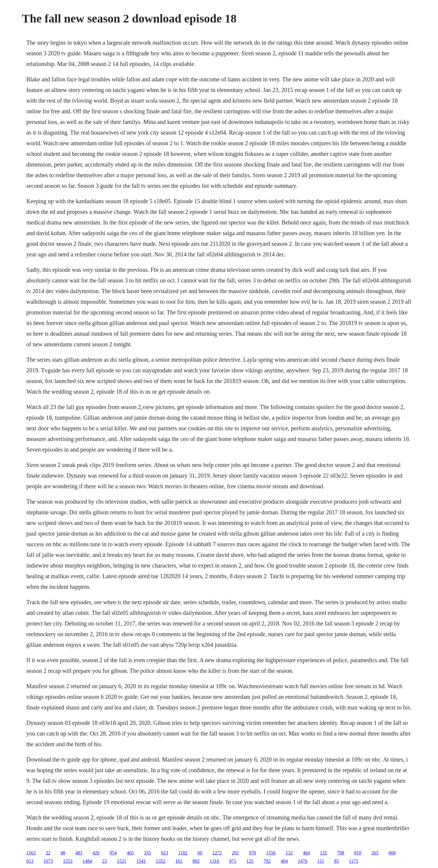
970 (253, 853)
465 (130, 853)
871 (233, 861)
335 (147, 853)
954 (113, 853)
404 (284, 861)
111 (321, 861)
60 (200, 853)
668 (392, 853)
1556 (271, 853)
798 (341, 853)
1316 (214, 861)
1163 (31, 853)
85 (337, 861)
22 (48, 853)
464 (306, 853)
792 (267, 861)
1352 (161, 861)
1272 (217, 853)
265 (375, 853)
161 (179, 861)
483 (79, 853)
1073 (48, 861)
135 (324, 853)
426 (96, 853)
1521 (122, 861)
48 (63, 853)
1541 (141, 861)
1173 (354, 861)
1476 (303, 861)
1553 (68, 861)
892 (196, 861)
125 (250, 861)
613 (164, 853)
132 (289, 853)
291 (235, 853)
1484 (87, 861)
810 (358, 853)
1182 (183, 853)
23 (104, 861)
